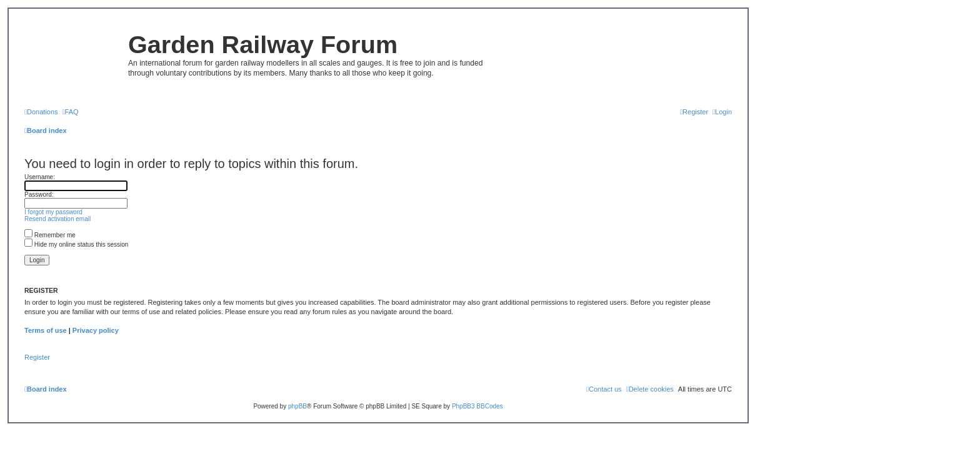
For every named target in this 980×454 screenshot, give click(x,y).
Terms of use (46, 330)
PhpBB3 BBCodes (477, 406)
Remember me (50, 235)
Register (37, 357)
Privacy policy (96, 330)
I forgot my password (53, 212)
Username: (40, 177)
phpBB (297, 406)
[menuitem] (41, 112)
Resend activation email (57, 219)
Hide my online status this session (76, 244)
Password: (39, 195)
